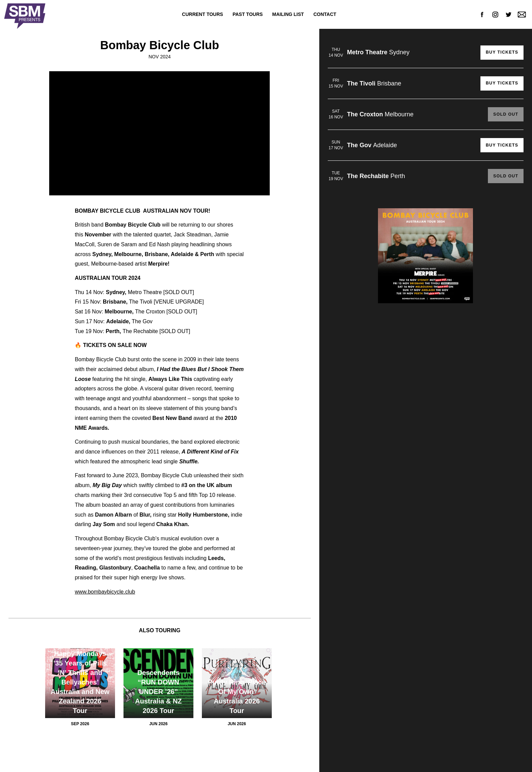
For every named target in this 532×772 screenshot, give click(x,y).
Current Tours (202, 14)
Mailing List (288, 14)
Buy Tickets (501, 53)
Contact (325, 14)
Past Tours (248, 14)
